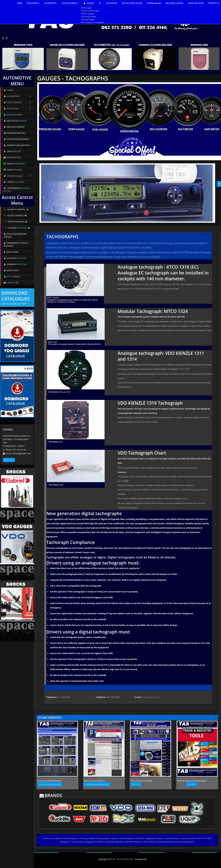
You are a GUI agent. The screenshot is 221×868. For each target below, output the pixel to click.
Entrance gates (126, 838)
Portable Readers (134, 842)
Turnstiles (56, 838)
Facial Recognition (115, 842)
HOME (20, 3)
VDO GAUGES (112, 3)
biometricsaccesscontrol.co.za (50, 784)
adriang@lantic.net (150, 697)
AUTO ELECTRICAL (71, 3)
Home (46, 838)
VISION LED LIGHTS (196, 3)
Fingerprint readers (95, 842)
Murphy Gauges (88, 19)
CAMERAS (12, 276)
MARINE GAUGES (154, 3)
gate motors (111, 838)
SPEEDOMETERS (12, 157)
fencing (83, 838)
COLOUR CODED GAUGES (132, 3)
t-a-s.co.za (136, 784)
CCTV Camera (77, 842)
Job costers (149, 842)
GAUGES (93, 3)
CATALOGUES (33, 3)
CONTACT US (213, 3)
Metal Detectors (70, 838)
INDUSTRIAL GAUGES (174, 3)
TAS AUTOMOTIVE (125, 859)
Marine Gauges (88, 14)
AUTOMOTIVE (51, 3)
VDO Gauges (87, 8)
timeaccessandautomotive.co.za (97, 784)
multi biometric (172, 838)
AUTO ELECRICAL (17, 102)
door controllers (189, 838)
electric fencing (96, 838)
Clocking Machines (166, 842)
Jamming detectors (185, 842)
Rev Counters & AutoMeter (93, 22)
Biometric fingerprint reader (149, 838)
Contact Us (9, 460)
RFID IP (202, 838)
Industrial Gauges (89, 17)
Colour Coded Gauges (90, 11)
